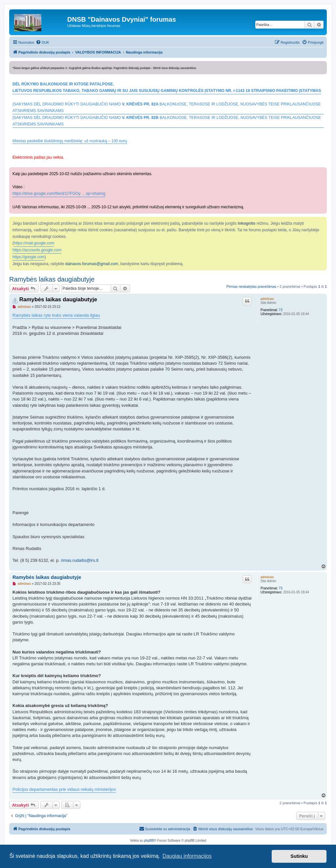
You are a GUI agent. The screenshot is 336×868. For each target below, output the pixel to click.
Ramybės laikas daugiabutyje (52, 279)
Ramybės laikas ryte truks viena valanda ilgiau (56, 315)
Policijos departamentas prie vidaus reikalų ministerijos (64, 789)
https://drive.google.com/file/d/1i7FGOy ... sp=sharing (59, 194)
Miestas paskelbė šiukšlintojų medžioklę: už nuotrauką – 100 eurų (70, 141)
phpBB (149, 841)
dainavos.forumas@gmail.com (92, 264)
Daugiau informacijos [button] (187, 856)
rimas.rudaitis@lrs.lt (79, 560)
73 (281, 310)
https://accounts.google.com (37, 250)
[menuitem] (42, 42)
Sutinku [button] (299, 856)
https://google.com (29, 257)
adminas (267, 299)
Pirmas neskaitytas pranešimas (251, 286)
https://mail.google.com (34, 243)
